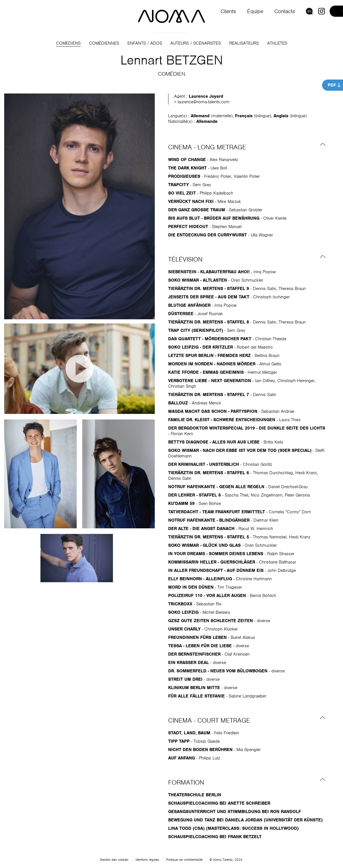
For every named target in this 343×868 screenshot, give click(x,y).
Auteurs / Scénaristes (196, 43)
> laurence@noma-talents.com (202, 102)
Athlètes (277, 43)
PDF (332, 85)
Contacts (284, 11)
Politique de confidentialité (184, 860)
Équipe (255, 11)
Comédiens (68, 43)
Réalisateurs (244, 43)
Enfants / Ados (145, 43)
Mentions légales (147, 860)
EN (309, 11)
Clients (227, 11)
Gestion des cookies (114, 860)
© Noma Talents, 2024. (226, 860)
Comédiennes (104, 43)
